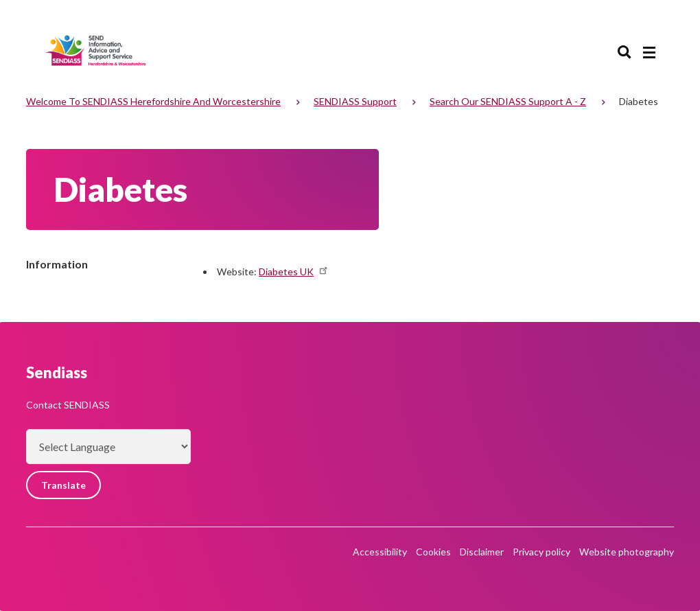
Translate (63, 485)
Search (625, 52)
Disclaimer (482, 552)
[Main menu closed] (649, 53)
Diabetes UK (294, 272)
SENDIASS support (355, 101)
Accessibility (380, 552)
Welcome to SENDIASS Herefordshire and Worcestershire (153, 101)
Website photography (627, 552)
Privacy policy (541, 552)
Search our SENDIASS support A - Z (508, 101)
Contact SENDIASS (68, 405)
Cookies (433, 552)
